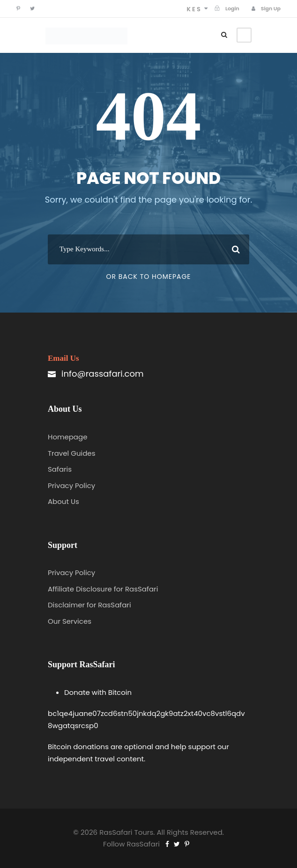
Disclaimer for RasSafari (89, 605)
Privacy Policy (71, 485)
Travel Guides (72, 453)
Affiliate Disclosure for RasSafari (103, 589)
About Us (63, 501)
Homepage (67, 437)
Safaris (60, 469)
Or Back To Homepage (148, 277)
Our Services (70, 621)
